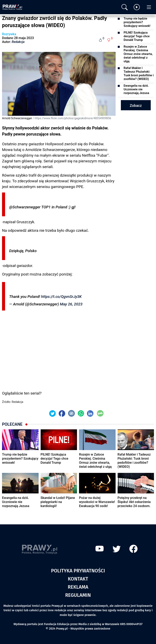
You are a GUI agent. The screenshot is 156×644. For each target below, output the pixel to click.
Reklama (78, 587)
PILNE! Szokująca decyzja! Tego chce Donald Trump (137, 36)
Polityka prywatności (78, 571)
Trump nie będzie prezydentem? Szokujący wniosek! (137, 22)
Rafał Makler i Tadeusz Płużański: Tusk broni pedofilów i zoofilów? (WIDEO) (139, 73)
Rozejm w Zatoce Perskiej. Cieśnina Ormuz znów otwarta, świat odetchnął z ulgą (138, 54)
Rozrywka (9, 34)
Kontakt (78, 579)
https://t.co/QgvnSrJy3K (61, 297)
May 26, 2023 (71, 304)
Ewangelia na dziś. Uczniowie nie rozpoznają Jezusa (136, 89)
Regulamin (78, 595)
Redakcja (18, 42)
